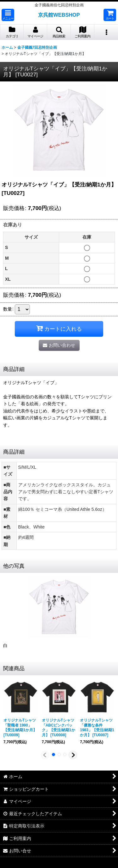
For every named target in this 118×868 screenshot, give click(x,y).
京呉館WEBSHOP (59, 15)
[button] (8, 15)
